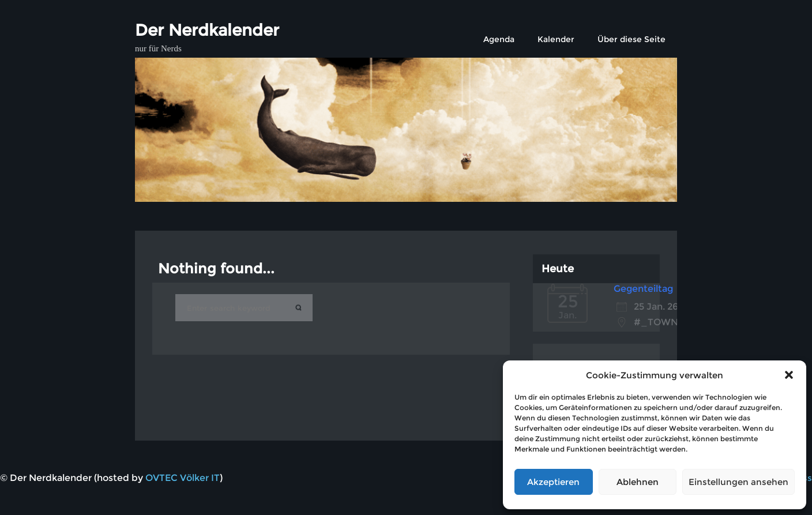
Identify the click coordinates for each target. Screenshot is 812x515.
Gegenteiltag (643, 289)
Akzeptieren (553, 482)
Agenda (499, 39)
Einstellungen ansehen (738, 482)
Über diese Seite (631, 39)
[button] (789, 375)
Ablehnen (638, 482)
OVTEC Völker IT (183, 478)
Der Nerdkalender (207, 30)
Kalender (556, 39)
